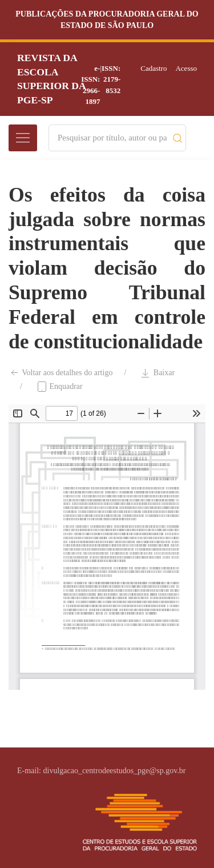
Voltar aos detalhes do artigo (60, 373)
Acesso (186, 68)
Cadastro (154, 68)
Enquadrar (59, 387)
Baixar (157, 373)
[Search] (112, 138)
